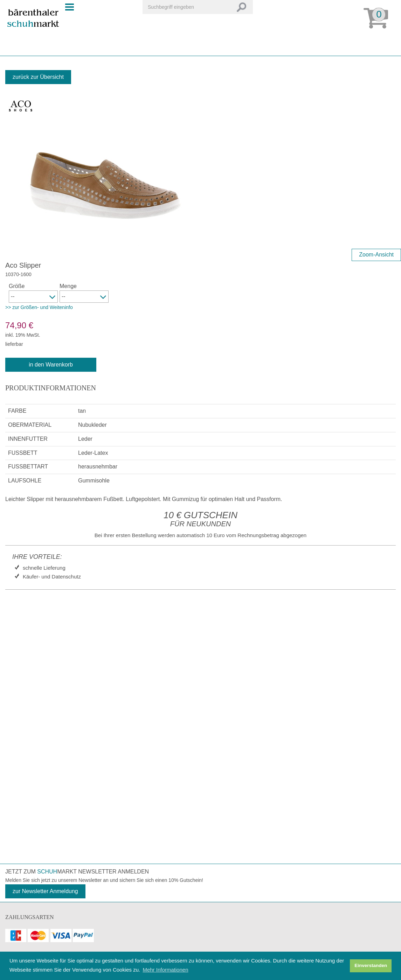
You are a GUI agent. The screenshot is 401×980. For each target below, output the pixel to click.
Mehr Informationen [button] (165, 970)
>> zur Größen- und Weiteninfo (39, 307)
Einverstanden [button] (371, 965)
